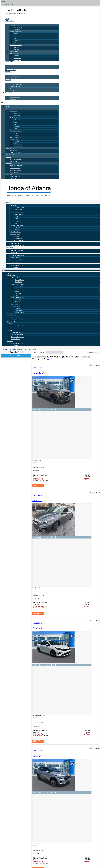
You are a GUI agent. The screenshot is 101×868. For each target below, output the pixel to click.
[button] (30, 102)
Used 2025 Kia (72, 473)
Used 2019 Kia (72, 368)
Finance (8, 80)
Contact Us (13, 99)
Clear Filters (94, 352)
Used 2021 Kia (38, 368)
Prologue (16, 56)
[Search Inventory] (13, 861)
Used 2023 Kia (38, 473)
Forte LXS (72, 373)
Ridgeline (16, 49)
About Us (9, 93)
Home (7, 19)
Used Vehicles (10, 62)
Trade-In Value (14, 91)
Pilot (15, 43)
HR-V (16, 38)
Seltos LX (72, 478)
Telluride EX (39, 373)
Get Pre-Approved (15, 86)
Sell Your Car (10, 70)
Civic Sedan (17, 29)
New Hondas (10, 21)
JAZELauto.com (74, 845)
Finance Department (16, 84)
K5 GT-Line (38, 583)
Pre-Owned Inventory (13, 349)
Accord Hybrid (18, 60)
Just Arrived (13, 78)
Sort (42, 352)
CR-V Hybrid (18, 34)
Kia (22, 349)
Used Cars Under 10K (15, 68)
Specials (8, 72)
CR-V (16, 36)
